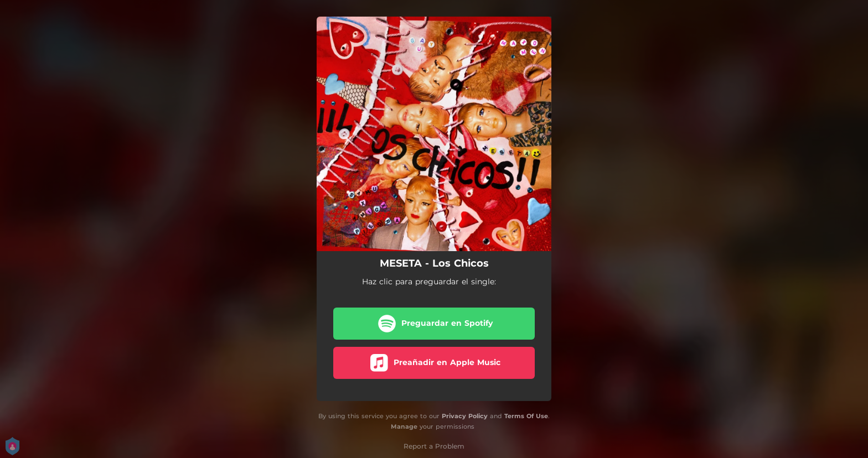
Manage (404, 426)
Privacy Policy (465, 416)
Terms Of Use (526, 416)
